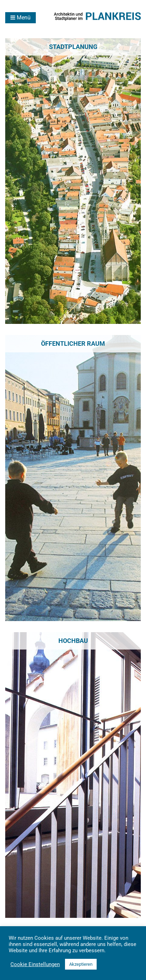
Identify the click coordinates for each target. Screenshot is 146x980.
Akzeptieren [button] (81, 964)
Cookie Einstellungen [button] (35, 964)
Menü (21, 18)
